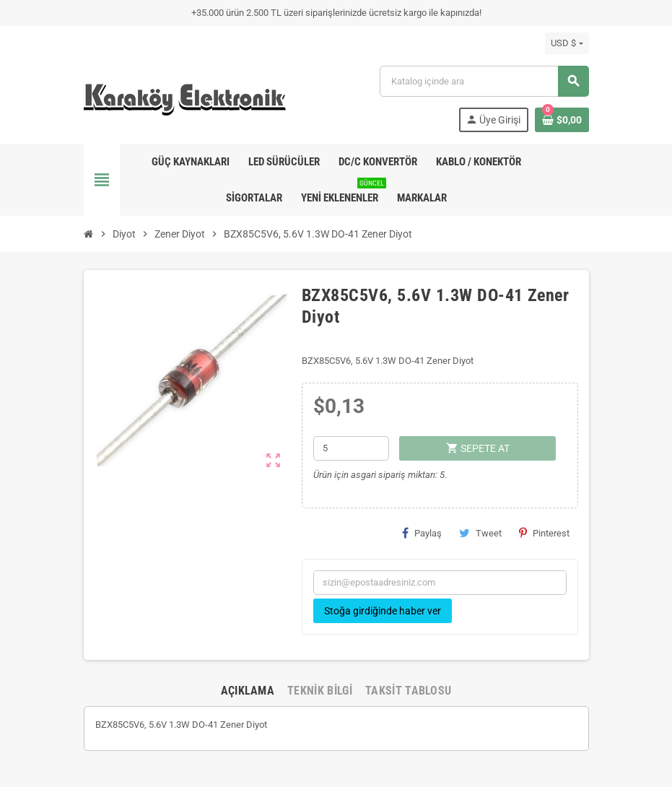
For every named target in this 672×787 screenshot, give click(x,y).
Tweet (480, 533)
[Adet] (351, 448)
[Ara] (484, 81)
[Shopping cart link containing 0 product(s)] (562, 120)
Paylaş (422, 533)
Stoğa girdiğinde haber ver (383, 611)
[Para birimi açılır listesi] (567, 43)
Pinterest (544, 533)
